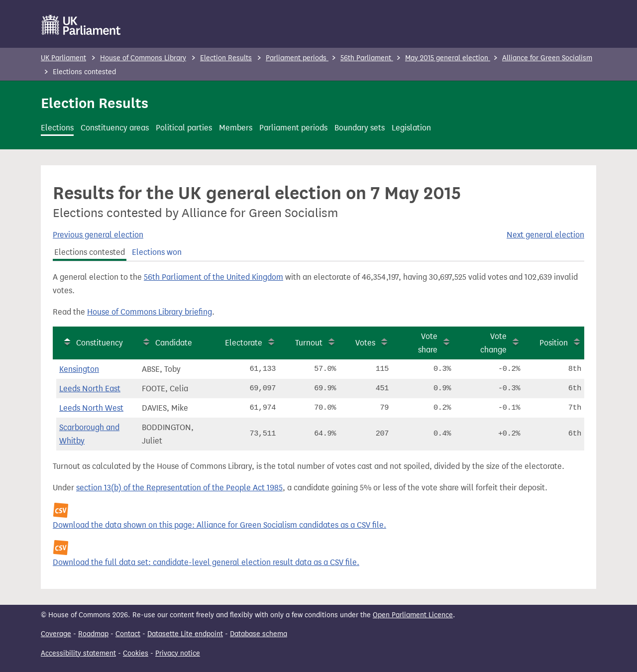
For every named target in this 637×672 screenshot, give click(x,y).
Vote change (493, 343)
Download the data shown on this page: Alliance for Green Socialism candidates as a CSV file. (219, 525)
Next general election (545, 235)
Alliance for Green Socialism (547, 58)
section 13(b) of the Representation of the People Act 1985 (179, 488)
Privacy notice (178, 653)
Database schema (259, 634)
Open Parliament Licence (413, 615)
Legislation (411, 128)
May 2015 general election (448, 58)
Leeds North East (90, 389)
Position (554, 343)
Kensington (79, 369)
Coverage (56, 634)
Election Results (226, 58)
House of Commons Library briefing (150, 312)
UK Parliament (63, 58)
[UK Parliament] (81, 25)
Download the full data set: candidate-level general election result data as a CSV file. (206, 562)
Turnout (309, 343)
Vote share (428, 343)
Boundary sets (360, 128)
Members (236, 128)
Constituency (100, 343)
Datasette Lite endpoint (185, 634)
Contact (128, 634)
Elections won (157, 252)
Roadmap (93, 634)
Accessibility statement (78, 653)
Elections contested (90, 252)
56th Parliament (367, 58)
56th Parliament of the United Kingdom (213, 277)
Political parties (184, 128)
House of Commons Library (143, 58)
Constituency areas (115, 128)
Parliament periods (297, 58)
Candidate (174, 343)
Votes (365, 343)
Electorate (244, 343)
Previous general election (98, 235)
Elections (57, 128)
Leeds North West (91, 408)
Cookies (136, 653)
